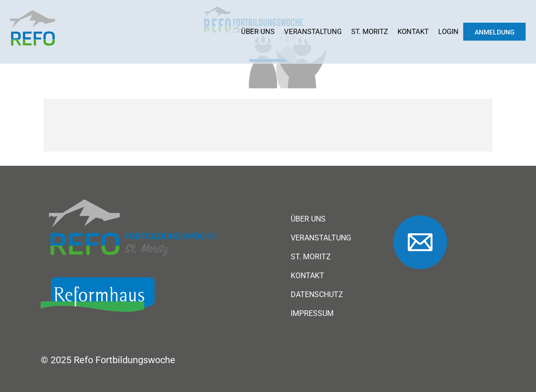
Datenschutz (317, 295)
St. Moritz (370, 32)
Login (448, 32)
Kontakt (413, 32)
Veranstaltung (313, 32)
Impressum (312, 314)
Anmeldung (495, 32)
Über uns (258, 32)
